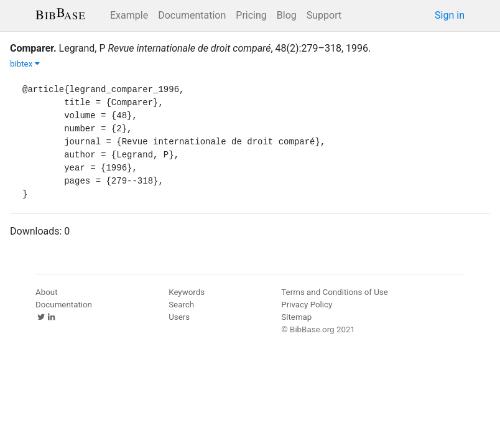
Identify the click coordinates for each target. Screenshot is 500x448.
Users (179, 317)
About (47, 292)
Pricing (251, 15)
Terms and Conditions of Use (334, 292)
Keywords (187, 292)
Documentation (192, 15)
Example (129, 15)
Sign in (450, 15)
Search (181, 305)
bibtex (25, 64)
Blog (287, 15)
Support (324, 15)
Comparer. (33, 48)
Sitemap (296, 317)
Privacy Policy (307, 305)
